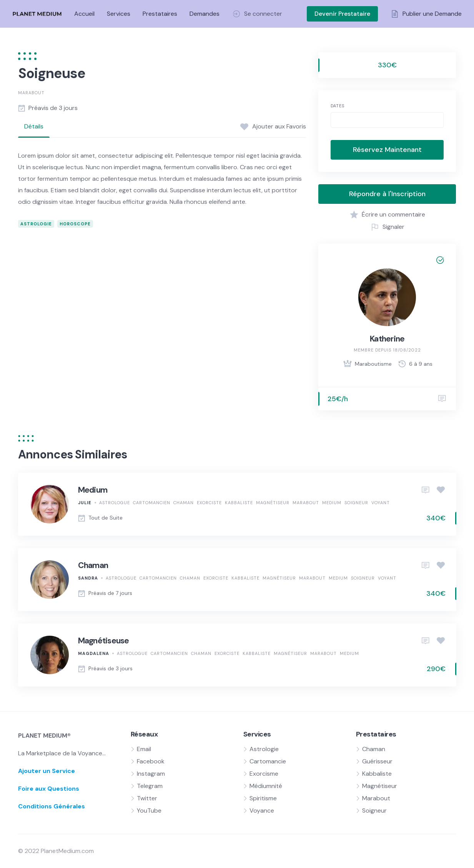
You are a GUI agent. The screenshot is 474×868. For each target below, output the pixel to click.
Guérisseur (377, 761)
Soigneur (356, 503)
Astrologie (36, 224)
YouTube (149, 811)
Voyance (262, 811)
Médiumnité (266, 786)
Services (119, 14)
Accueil (84, 14)
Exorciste (209, 503)
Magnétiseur (273, 503)
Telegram (150, 786)
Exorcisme (264, 774)
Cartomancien (152, 503)
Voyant (381, 503)
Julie (85, 503)
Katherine (387, 339)
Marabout (31, 93)
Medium (93, 490)
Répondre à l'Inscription (387, 194)
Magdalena (94, 653)
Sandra (88, 578)
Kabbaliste (239, 503)
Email (144, 749)
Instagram (151, 774)
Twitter (147, 798)
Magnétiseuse (104, 641)
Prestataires (160, 14)
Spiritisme (263, 798)
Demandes (205, 14)
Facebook (151, 761)
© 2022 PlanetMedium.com (56, 851)
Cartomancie (268, 761)
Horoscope (75, 224)
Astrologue (115, 503)
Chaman (184, 503)
